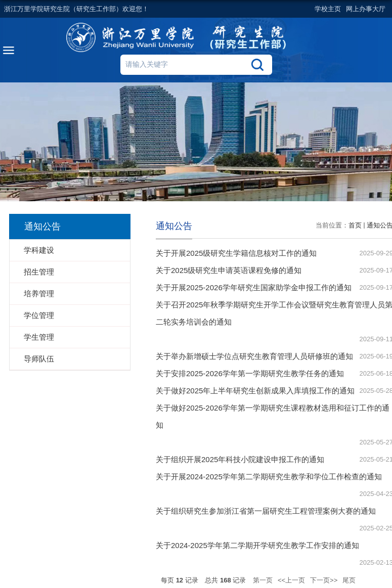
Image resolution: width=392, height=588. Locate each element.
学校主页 (328, 9)
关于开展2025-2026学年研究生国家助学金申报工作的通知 (254, 287)
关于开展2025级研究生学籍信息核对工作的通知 (236, 253)
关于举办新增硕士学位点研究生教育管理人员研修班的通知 (254, 356)
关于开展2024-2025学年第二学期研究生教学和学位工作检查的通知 (269, 477)
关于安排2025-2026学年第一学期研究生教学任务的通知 (250, 373)
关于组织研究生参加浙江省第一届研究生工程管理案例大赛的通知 (266, 511)
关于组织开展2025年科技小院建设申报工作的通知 (240, 459)
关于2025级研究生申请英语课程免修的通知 (229, 270)
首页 (355, 225)
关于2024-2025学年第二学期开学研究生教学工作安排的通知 (257, 545)
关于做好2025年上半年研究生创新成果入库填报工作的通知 (255, 391)
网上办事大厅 (366, 9)
